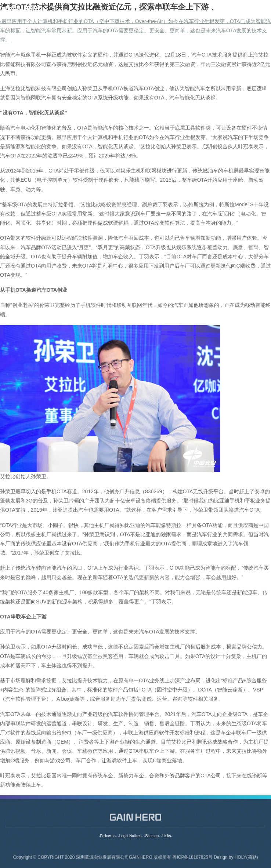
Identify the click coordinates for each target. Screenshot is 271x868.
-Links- (167, 836)
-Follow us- (108, 836)
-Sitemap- (152, 836)
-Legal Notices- (130, 836)
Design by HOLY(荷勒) (236, 859)
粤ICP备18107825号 (193, 859)
